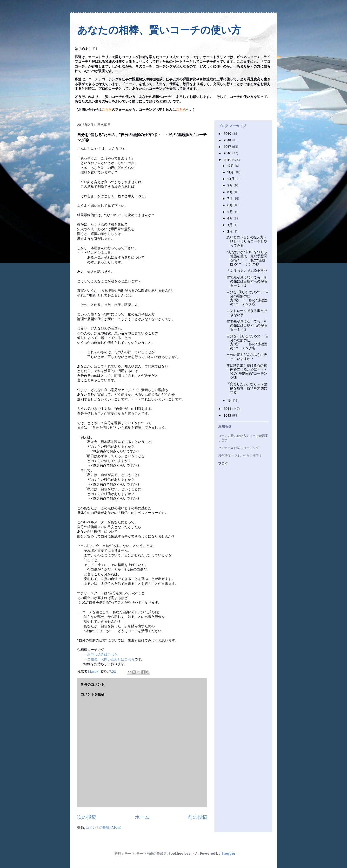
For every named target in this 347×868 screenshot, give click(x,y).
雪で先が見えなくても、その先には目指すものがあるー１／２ (247, 325)
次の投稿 (87, 817)
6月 (230, 205)
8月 (230, 192)
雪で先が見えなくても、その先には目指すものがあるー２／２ (247, 281)
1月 (230, 400)
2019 (228, 134)
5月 (230, 212)
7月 (230, 198)
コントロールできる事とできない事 (247, 313)
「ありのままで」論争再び (247, 271)
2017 (228, 147)
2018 (228, 140)
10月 (231, 179)
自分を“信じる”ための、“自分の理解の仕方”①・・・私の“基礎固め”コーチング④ (248, 342)
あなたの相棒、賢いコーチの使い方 (159, 30)
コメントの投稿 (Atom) (103, 827)
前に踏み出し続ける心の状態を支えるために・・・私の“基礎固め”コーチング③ (247, 371)
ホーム (142, 817)
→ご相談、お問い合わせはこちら (109, 659)
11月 (231, 172)
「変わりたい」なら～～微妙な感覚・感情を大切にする (247, 388)
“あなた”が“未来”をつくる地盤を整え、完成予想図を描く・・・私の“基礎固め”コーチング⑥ (247, 258)
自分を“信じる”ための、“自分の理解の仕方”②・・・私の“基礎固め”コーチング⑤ (248, 298)
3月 (230, 225)
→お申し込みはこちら (101, 654)
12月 (231, 166)
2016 (228, 153)
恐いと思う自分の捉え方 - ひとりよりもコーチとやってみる (247, 241)
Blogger (228, 853)
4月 (230, 218)
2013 (228, 415)
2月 (230, 231)
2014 (228, 409)
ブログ (223, 464)
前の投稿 (198, 817)
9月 (230, 185)
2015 (228, 160)
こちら (107, 110)
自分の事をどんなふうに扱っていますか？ (247, 357)
